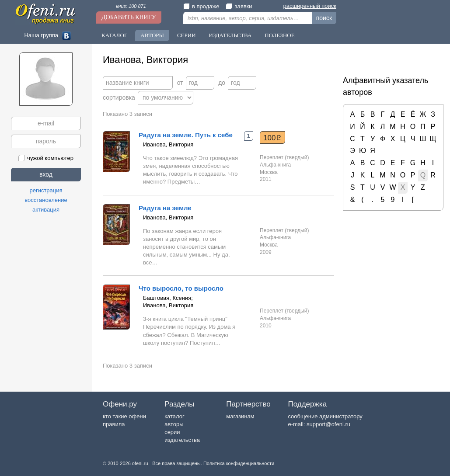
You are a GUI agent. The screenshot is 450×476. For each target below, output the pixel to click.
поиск (324, 18)
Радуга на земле (165, 208)
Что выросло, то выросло (181, 288)
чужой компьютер (46, 158)
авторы (174, 424)
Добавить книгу (129, 17)
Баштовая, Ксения (167, 298)
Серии (187, 35)
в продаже (201, 6)
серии (172, 432)
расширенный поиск (310, 6)
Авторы (152, 35)
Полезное (279, 35)
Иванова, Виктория (168, 144)
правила (114, 424)
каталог (174, 416)
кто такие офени (124, 416)
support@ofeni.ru (328, 424)
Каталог (114, 35)
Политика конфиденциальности (239, 463)
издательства (182, 440)
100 (272, 138)
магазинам (240, 416)
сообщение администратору (325, 416)
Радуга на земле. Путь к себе (186, 135)
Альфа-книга (275, 165)
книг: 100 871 (131, 6)
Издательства (230, 35)
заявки (239, 6)
